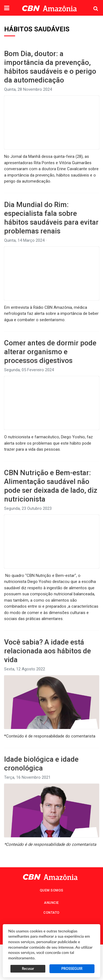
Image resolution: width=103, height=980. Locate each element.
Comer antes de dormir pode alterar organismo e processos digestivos (50, 352)
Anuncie (51, 903)
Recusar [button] (28, 969)
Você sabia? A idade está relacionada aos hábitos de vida (48, 651)
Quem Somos (52, 890)
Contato (51, 913)
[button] (7, 9)
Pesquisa (91, 4)
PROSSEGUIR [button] (72, 969)
